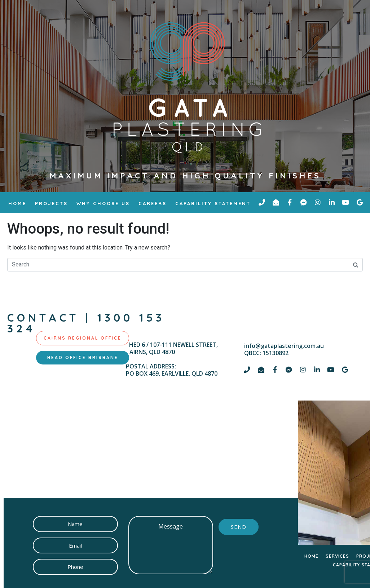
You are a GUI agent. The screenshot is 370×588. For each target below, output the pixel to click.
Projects (51, 203)
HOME (311, 556)
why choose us (103, 203)
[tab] (83, 338)
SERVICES (337, 556)
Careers (153, 203)
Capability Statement (213, 203)
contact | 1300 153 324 (86, 323)
